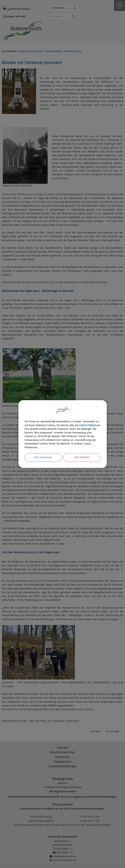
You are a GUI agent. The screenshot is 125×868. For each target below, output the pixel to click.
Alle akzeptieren (43, 457)
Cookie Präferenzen (90, 425)
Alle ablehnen (82, 457)
